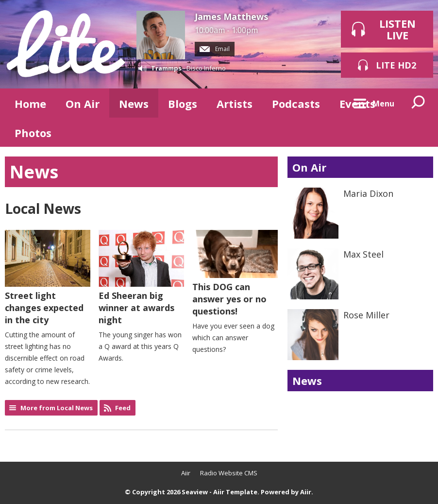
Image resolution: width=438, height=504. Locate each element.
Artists (235, 104)
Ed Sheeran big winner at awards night (141, 278)
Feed (123, 408)
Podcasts (296, 104)
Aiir (186, 473)
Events (357, 104)
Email (215, 49)
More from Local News (57, 408)
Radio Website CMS (229, 473)
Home (30, 104)
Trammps (166, 68)
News (134, 104)
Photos (33, 133)
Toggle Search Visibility (419, 103)
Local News (43, 209)
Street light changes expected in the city (48, 278)
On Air (83, 104)
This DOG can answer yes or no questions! (235, 273)
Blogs (183, 104)
